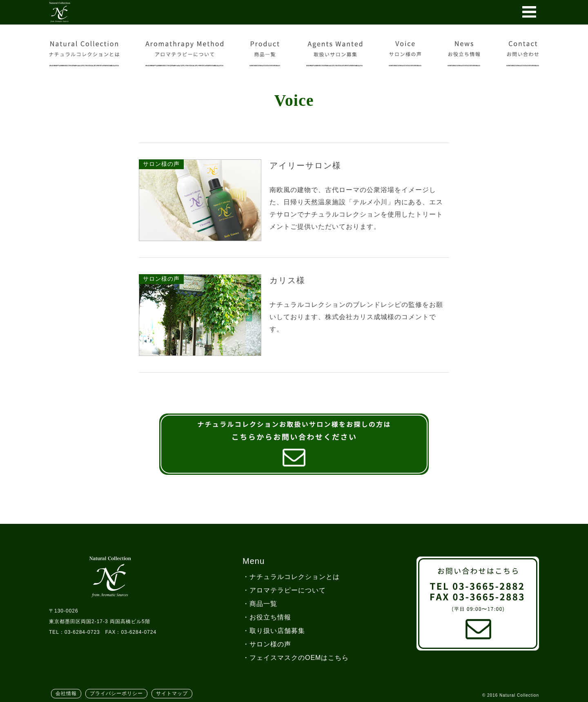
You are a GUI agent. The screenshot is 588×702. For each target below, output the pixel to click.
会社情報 (66, 693)
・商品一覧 (260, 604)
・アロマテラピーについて (284, 590)
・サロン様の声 (267, 644)
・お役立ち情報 (267, 617)
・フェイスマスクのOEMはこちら (296, 658)
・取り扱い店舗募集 (274, 631)
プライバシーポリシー (116, 693)
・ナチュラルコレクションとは (291, 577)
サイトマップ (172, 693)
